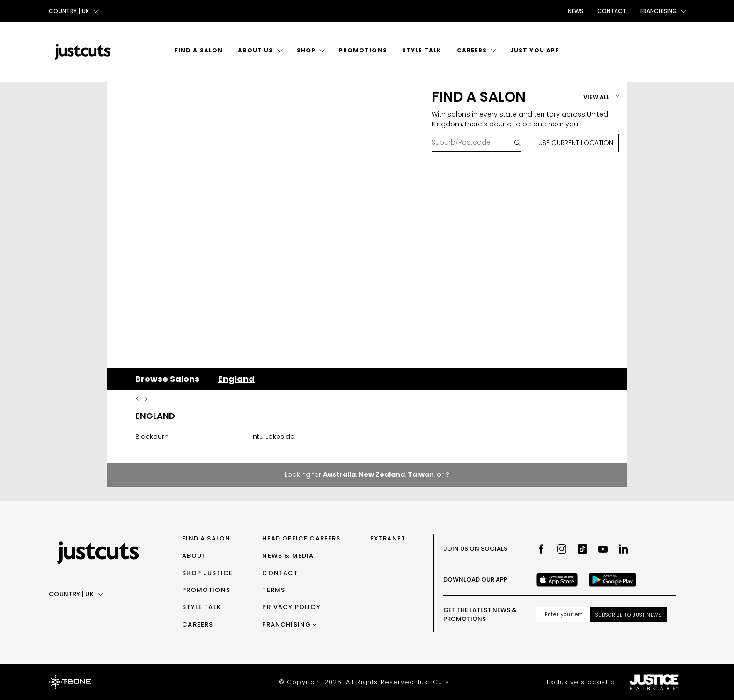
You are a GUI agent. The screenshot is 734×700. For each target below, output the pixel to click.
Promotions (363, 50)
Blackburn (152, 437)
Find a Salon (199, 50)
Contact (612, 11)
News (576, 11)
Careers (472, 50)
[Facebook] (541, 549)
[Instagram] (562, 549)
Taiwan (421, 474)
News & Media (288, 556)
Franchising (286, 624)
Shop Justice (207, 573)
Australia (339, 474)
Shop (306, 50)
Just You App (535, 50)
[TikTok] (582, 549)
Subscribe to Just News (628, 615)
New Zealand (382, 474)
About (194, 556)
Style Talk (422, 50)
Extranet (388, 538)
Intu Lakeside (273, 437)
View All (596, 97)
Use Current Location (576, 143)
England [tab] (236, 379)
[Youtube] (603, 549)
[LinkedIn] (624, 549)
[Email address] (564, 615)
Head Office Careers (301, 538)
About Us (256, 50)
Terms (274, 590)
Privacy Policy (291, 607)
